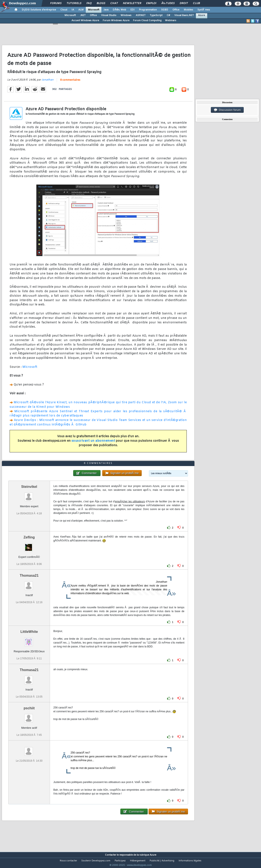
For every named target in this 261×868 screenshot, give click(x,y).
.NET (83, 15)
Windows (126, 15)
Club (196, 3)
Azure (202, 15)
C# (168, 15)
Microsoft (94, 10)
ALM (81, 10)
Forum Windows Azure (116, 21)
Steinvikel (29, 495)
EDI (133, 10)
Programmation (148, 10)
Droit (184, 3)
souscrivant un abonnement (93, 444)
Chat (114, 3)
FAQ (89, 3)
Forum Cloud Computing (147, 21)
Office (176, 10)
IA (73, 10)
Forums (56, 3)
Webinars (171, 21)
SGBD (165, 10)
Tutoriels (74, 3)
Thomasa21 (29, 583)
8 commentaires (70, 83)
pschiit (29, 716)
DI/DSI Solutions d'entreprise (39, 10)
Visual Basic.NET (184, 15)
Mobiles (188, 10)
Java (106, 10)
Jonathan (48, 82)
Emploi (151, 3)
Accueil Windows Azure (85, 21)
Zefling (29, 545)
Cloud (64, 10)
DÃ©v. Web (119, 10)
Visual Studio (109, 15)
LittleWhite (29, 640)
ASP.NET (141, 15)
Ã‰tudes (168, 3)
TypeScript (156, 15)
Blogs (101, 3)
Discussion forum (227, 110)
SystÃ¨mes (204, 10)
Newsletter (132, 3)
